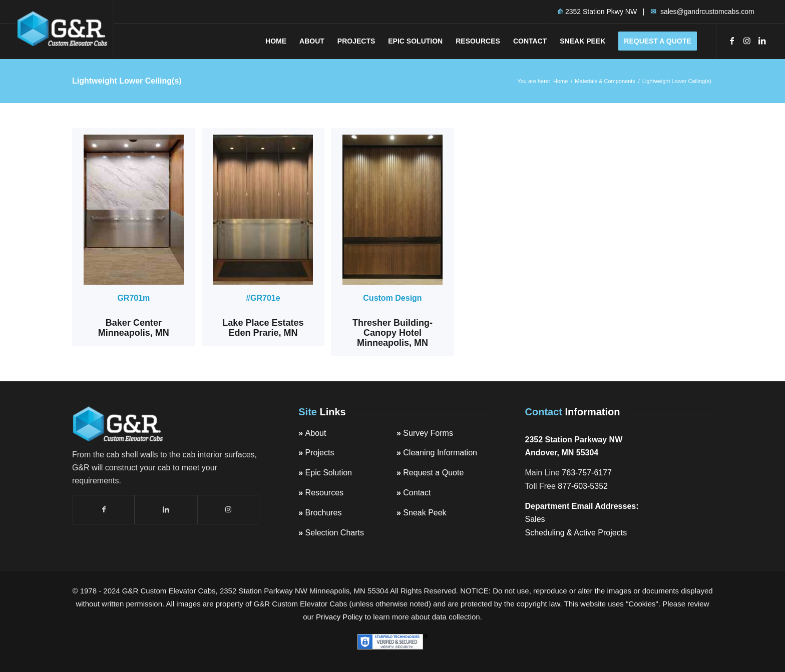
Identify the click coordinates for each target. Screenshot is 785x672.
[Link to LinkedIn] (762, 41)
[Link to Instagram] (747, 41)
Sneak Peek (425, 513)
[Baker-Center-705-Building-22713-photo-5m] (134, 210)
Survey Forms (428, 433)
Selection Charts (335, 533)
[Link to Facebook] (732, 41)
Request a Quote (433, 473)
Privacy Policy (339, 617)
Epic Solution (329, 473)
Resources (324, 493)
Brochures (324, 513)
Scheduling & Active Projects (576, 533)
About (316, 433)
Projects (320, 453)
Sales (535, 519)
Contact (417, 493)
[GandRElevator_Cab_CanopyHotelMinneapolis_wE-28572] (392, 210)
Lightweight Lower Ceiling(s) (127, 81)
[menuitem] (276, 41)
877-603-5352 (583, 486)
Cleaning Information (440, 453)
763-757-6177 (587, 473)
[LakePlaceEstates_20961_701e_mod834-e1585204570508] (263, 210)
